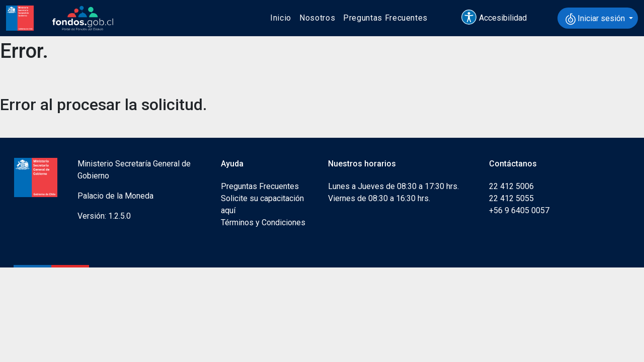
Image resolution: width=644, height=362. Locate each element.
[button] (499, 18)
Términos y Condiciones (263, 222)
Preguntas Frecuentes (385, 18)
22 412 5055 (511, 198)
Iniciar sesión (596, 19)
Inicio (281, 18)
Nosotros (317, 18)
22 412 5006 (511, 186)
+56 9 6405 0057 (519, 210)
